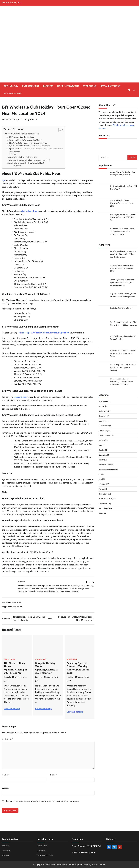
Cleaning (102, 421)
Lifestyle (102, 484)
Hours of (44, 333)
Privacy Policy (42, 845)
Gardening (103, 455)
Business (48, 86)
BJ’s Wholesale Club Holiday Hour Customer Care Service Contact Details (36, 149)
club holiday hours (30, 211)
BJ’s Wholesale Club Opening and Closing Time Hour (28, 143)
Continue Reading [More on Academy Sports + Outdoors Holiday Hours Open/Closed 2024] (75, 712)
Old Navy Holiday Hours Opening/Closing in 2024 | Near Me (16, 668)
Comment (7, 739)
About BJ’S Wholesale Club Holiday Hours (22, 134)
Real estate (103, 494)
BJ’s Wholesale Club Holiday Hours (21, 137)
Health (101, 460)
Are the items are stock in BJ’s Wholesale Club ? (27, 163)
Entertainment (31, 86)
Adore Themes (98, 864)
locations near (20, 397)
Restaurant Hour (110, 86)
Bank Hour (103, 402)
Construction (104, 426)
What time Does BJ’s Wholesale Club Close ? (25, 140)
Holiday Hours (13, 93)
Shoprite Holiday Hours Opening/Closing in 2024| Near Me (47, 668)
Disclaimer (41, 850)
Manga (101, 489)
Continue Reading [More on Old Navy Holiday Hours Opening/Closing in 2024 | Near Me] (12, 708)
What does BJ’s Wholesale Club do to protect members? (29, 160)
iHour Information (59, 864)
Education (103, 431)
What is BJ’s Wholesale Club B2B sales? (23, 157)
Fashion (102, 441)
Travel (101, 514)
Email (54, 774)
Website (6, 788)
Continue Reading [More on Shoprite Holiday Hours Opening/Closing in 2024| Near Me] (43, 708)
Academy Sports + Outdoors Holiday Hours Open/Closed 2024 (78, 668)
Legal (101, 480)
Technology (11, 86)
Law (100, 475)
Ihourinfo (34, 119)
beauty (101, 407)
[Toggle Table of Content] (60, 130)
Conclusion (16, 152)
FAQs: (15, 154)
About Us (6, 845)
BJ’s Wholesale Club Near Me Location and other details (30, 146)
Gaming (102, 450)
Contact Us (7, 850)
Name (6, 774)
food (101, 446)
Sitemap (5, 855)
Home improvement (68, 86)
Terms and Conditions (46, 855)
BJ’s (4, 180)
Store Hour (90, 86)
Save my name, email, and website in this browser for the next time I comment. (43, 801)
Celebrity (102, 416)
